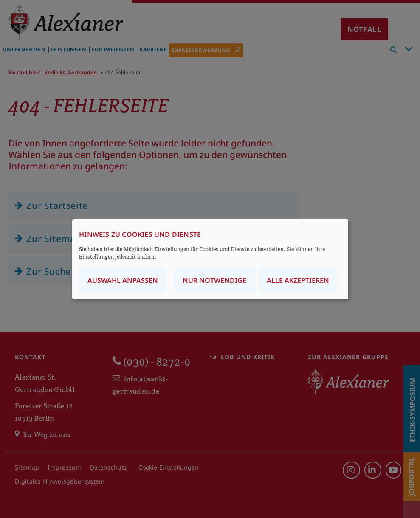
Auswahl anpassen (123, 280)
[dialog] (210, 259)
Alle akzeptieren (298, 280)
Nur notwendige (214, 280)
